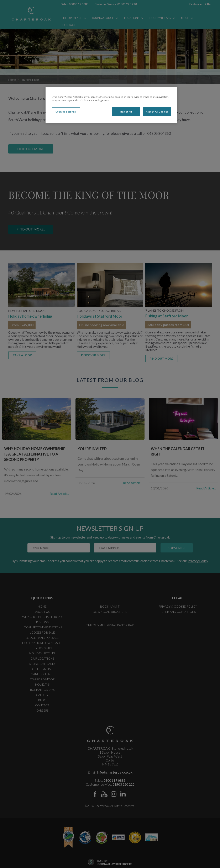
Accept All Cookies (157, 112)
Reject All (126, 112)
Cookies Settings (66, 112)
